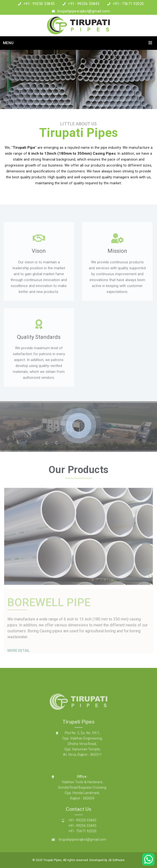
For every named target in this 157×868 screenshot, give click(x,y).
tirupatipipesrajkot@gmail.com (84, 11)
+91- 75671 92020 (128, 4)
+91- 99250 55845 (39, 4)
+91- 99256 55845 (84, 4)
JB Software (116, 860)
